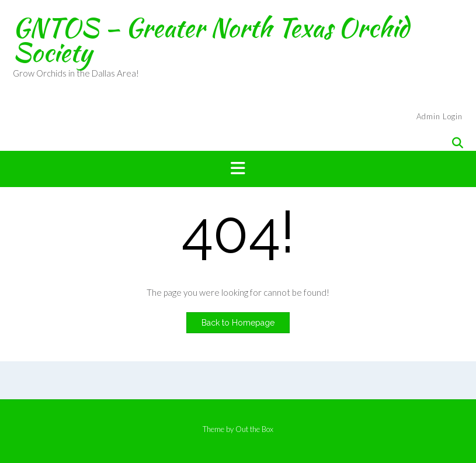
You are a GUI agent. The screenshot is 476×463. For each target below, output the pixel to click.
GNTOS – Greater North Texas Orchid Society (211, 40)
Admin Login (439, 116)
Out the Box (254, 429)
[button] (238, 169)
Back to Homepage (238, 323)
